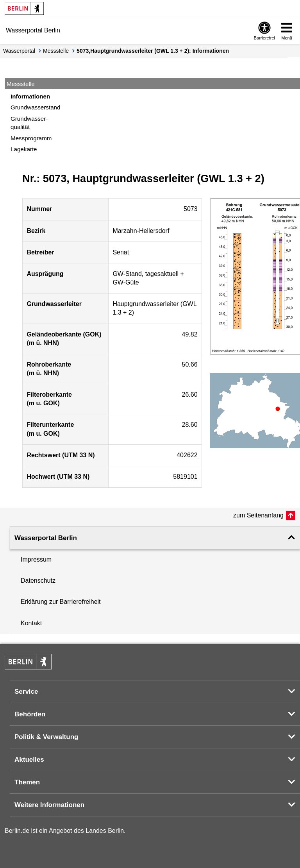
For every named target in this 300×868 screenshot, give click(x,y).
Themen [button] (27, 782)
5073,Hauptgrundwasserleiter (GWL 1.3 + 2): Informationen (153, 51)
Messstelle (56, 51)
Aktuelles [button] (29, 760)
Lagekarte (24, 149)
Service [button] (26, 692)
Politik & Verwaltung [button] (46, 737)
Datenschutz (38, 581)
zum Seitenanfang (258, 515)
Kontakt (31, 623)
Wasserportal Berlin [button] (46, 538)
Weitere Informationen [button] (49, 805)
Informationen (30, 96)
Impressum (36, 559)
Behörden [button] (30, 714)
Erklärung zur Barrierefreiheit (61, 602)
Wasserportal (19, 51)
